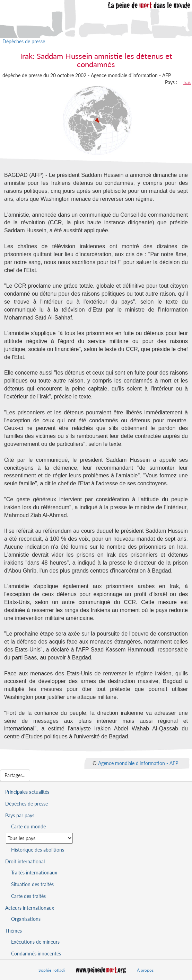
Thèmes (14, 931)
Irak (187, 82)
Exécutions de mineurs (35, 942)
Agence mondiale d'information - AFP (138, 763)
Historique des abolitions (38, 850)
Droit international (25, 861)
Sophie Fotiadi (52, 970)
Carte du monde (28, 826)
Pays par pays (20, 815)
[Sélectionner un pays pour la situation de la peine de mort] (39, 838)
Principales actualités (27, 792)
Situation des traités (32, 884)
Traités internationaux (34, 873)
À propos (145, 970)
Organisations (26, 919)
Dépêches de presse (24, 41)
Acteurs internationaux (30, 908)
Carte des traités (28, 896)
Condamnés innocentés (36, 954)
